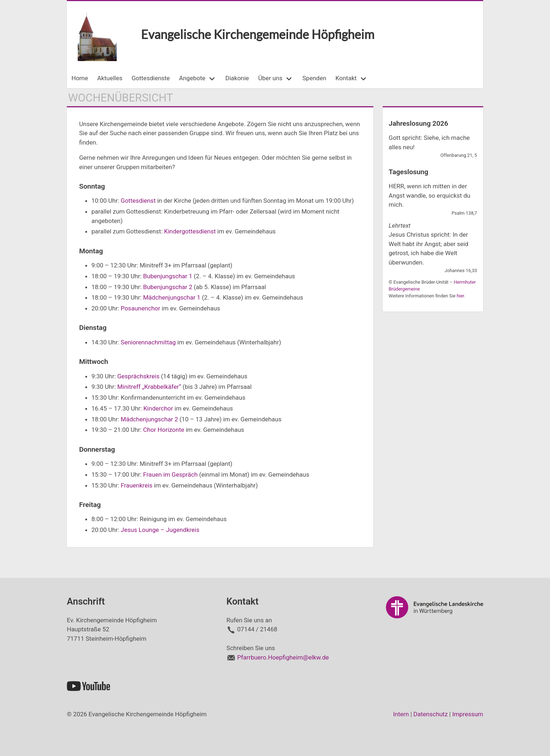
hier (460, 296)
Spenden (314, 78)
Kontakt (346, 78)
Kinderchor (158, 408)
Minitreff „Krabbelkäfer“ (149, 387)
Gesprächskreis (138, 376)
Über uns (270, 78)
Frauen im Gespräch (170, 474)
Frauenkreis (137, 485)
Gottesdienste (151, 78)
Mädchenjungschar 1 (172, 297)
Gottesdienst (138, 201)
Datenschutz (431, 714)
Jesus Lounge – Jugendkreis (160, 530)
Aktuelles (110, 78)
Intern (401, 714)
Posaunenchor (140, 308)
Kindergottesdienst (190, 231)
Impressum (468, 714)
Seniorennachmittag (148, 342)
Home (80, 78)
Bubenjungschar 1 (168, 276)
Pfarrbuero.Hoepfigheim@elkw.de (283, 657)
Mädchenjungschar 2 (149, 419)
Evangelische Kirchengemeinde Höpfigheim (258, 34)
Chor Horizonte (164, 430)
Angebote (192, 78)
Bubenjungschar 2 (168, 287)
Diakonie (237, 78)
